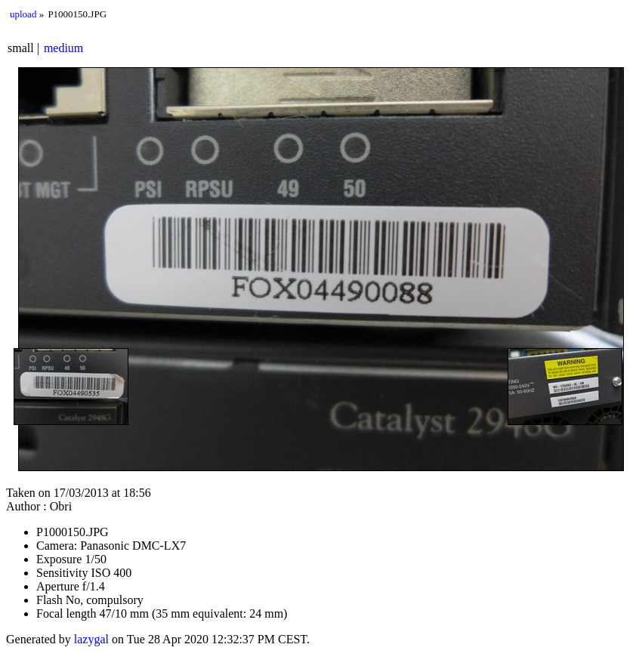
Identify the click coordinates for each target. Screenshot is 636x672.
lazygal (91, 639)
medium (63, 48)
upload (23, 14)
